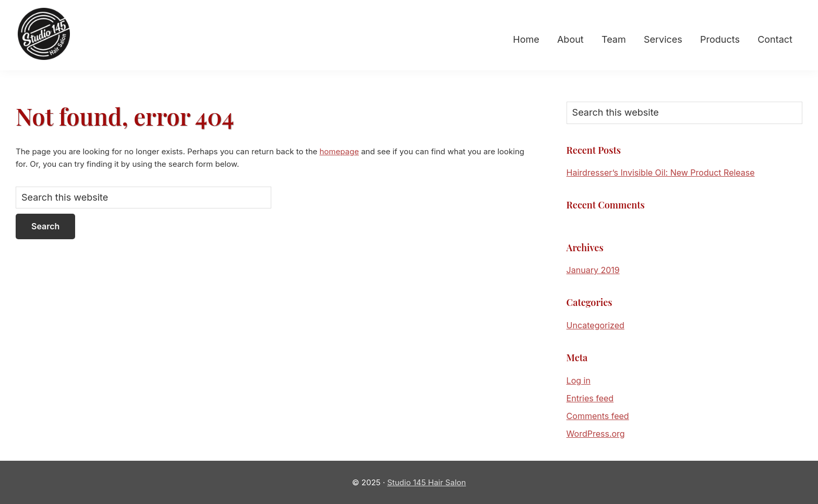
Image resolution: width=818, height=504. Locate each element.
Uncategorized (596, 325)
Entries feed (590, 398)
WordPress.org (596, 434)
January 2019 (593, 270)
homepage (339, 151)
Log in (579, 380)
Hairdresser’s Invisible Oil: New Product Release (661, 173)
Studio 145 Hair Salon (426, 482)
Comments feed (598, 416)
